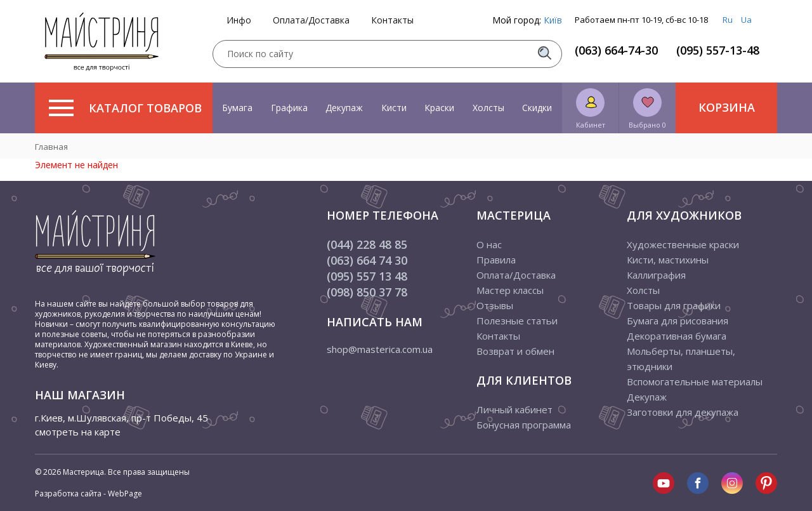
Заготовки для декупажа (683, 412)
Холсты (488, 108)
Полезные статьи (517, 321)
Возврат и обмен (515, 351)
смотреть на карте (78, 432)
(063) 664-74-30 (616, 50)
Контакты (392, 20)
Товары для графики (674, 305)
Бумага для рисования (678, 321)
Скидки (537, 108)
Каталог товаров (125, 108)
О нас (489, 244)
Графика (289, 108)
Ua (746, 20)
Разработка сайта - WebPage (88, 494)
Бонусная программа (524, 425)
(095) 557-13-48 (718, 50)
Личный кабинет (514, 409)
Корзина (727, 107)
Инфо (239, 20)
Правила (496, 260)
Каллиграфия (656, 275)
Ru (728, 20)
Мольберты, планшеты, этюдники (681, 359)
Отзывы (495, 305)
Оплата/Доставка (311, 20)
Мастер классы (510, 290)
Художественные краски (683, 244)
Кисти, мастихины (668, 260)
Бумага (237, 108)
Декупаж (344, 108)
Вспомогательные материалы (695, 382)
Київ (553, 20)
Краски (439, 108)
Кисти (394, 108)
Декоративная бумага (677, 336)
